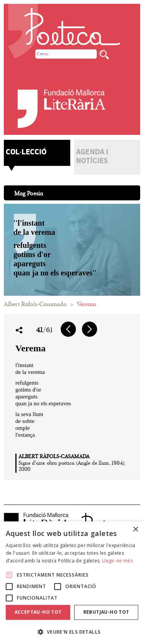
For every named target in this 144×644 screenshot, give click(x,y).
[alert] (72, 583)
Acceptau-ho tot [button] (38, 612)
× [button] (135, 530)
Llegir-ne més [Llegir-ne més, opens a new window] (118, 561)
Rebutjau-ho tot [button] (106, 612)
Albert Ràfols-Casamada (35, 304)
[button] (72, 632)
